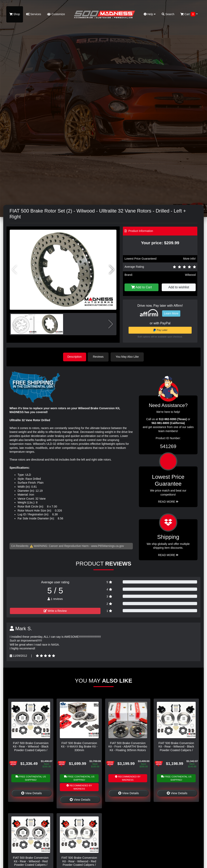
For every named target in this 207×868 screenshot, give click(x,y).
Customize (56, 14)
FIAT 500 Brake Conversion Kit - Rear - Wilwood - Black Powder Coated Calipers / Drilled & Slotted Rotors (31, 748)
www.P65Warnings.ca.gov (108, 546)
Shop (15, 14)
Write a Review (55, 610)
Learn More (171, 313)
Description (75, 357)
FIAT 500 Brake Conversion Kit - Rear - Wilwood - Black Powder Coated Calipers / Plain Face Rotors (176, 748)
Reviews (99, 357)
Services (34, 14)
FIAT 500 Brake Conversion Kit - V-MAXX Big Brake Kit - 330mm (79, 746)
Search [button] (168, 14)
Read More (168, 501)
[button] (112, 270)
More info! (189, 259)
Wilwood (190, 275)
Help (150, 14)
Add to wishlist (179, 287)
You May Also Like (128, 357)
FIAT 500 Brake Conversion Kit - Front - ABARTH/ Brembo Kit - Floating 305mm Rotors (128, 746)
